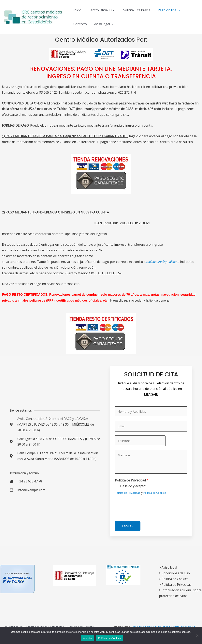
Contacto (79, 24)
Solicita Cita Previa (134, 10)
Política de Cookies (156, 493)
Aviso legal (100, 24)
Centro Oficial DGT (101, 10)
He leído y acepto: (133, 487)
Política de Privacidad (132, 481)
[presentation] (145, 508)
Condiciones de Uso (176, 573)
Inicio (77, 10)
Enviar (128, 527)
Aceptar (88, 638)
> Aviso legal (168, 567)
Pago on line (163, 10)
